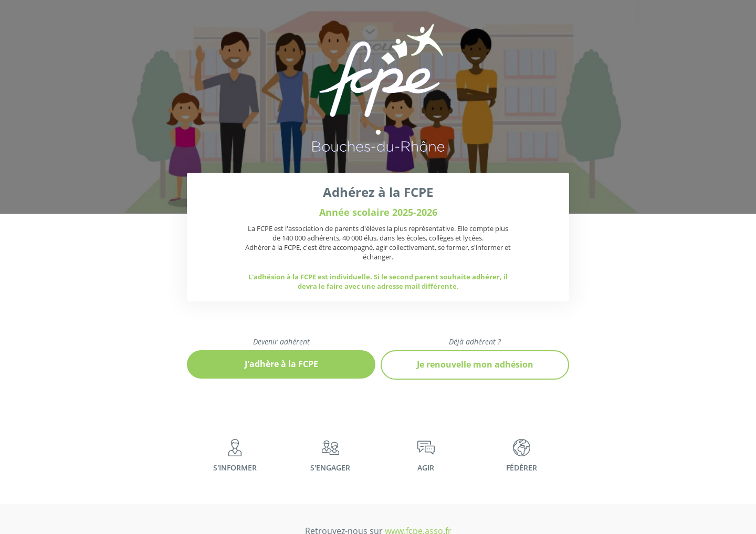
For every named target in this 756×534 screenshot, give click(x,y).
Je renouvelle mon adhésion (475, 364)
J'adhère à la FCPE (281, 364)
